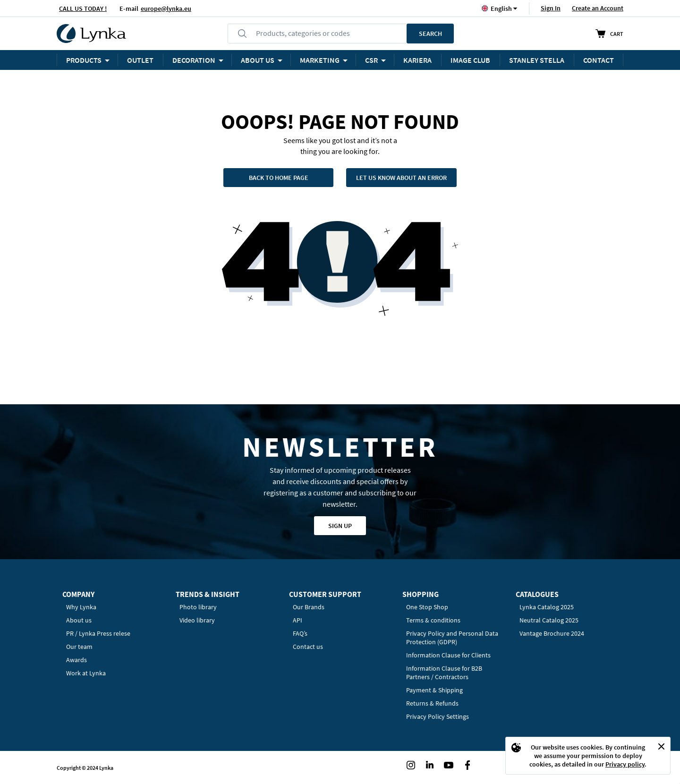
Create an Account (598, 8)
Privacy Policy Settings (438, 716)
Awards (76, 660)
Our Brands (309, 607)
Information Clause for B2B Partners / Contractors (444, 673)
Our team (79, 647)
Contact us (308, 647)
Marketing (320, 60)
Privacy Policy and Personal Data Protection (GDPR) (452, 638)
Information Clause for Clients (448, 655)
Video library (197, 620)
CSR (371, 60)
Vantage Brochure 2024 (552, 633)
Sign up (340, 526)
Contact (599, 60)
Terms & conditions (433, 620)
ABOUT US (258, 60)
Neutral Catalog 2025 (549, 620)
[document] (588, 756)
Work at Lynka (86, 673)
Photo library (198, 607)
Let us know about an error (401, 178)
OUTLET (140, 60)
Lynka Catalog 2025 (547, 607)
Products (84, 60)
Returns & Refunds (432, 703)
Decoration (194, 60)
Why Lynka (81, 607)
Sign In (551, 8)
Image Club (470, 60)
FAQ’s (300, 633)
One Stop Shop (427, 607)
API (297, 620)
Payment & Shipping (434, 690)
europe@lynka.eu (166, 9)
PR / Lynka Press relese (98, 633)
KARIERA (417, 60)
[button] (501, 8)
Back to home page (279, 178)
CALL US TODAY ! (83, 9)
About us (79, 620)
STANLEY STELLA (537, 60)
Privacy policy (625, 764)
